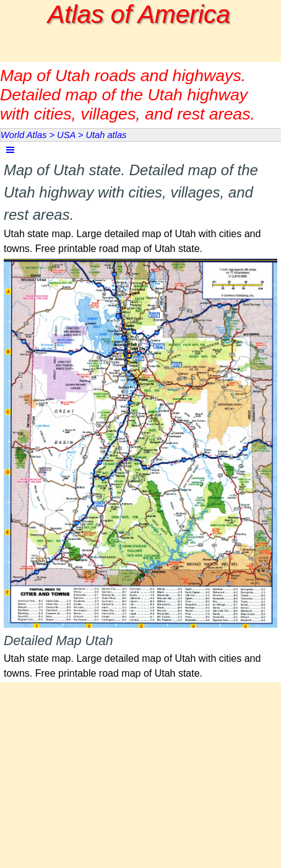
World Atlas (24, 135)
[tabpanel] (140, 208)
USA (66, 135)
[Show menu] (10, 150)
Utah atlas (106, 135)
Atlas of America (139, 14)
